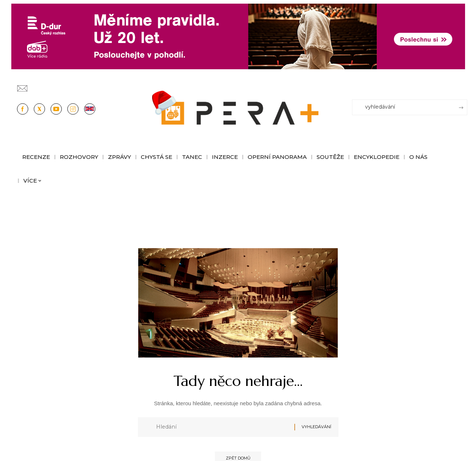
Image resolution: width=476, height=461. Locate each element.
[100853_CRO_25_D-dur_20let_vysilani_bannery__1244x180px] (238, 36)
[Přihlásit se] (463, 85)
